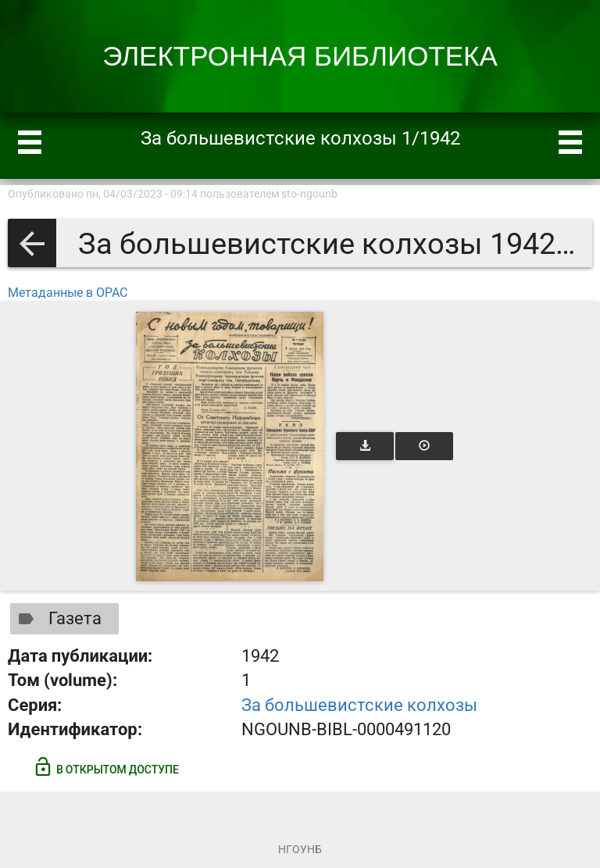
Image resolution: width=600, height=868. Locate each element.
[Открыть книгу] (230, 447)
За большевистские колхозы (359, 705)
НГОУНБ (300, 849)
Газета (57, 619)
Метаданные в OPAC (68, 293)
